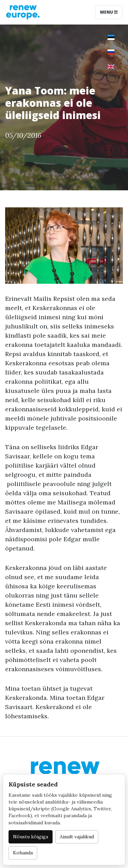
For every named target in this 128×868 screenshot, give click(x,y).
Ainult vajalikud (77, 837)
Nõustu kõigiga (31, 837)
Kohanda (23, 853)
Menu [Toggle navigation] (109, 12)
